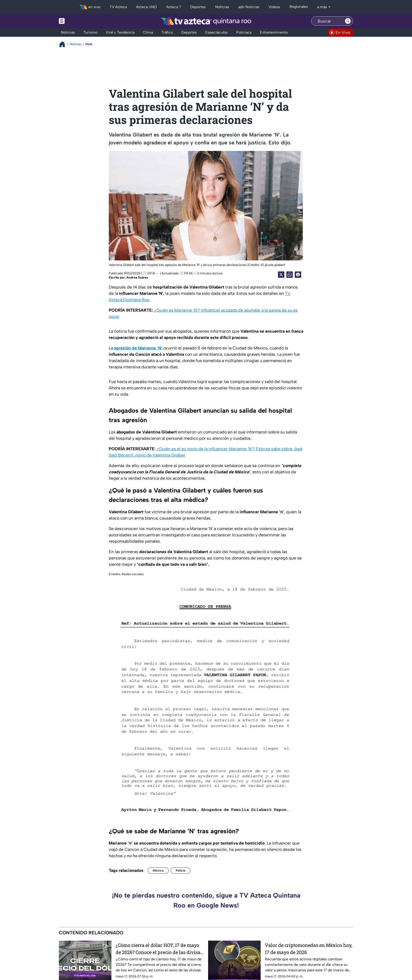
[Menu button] (80, 21)
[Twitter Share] (281, 275)
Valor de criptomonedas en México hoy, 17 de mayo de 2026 (309, 949)
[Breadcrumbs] (64, 44)
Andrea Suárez (137, 277)
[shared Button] (290, 275)
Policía (181, 871)
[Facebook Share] (298, 275)
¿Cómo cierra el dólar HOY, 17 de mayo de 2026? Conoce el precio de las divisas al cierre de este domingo (159, 949)
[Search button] (348, 21)
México (158, 871)
